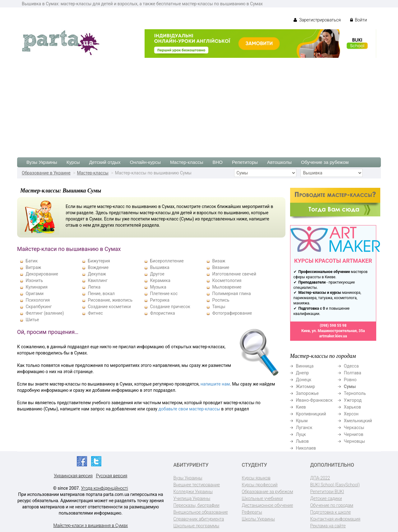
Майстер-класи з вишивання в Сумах (90, 525)
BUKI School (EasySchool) (335, 485)
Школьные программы (197, 526)
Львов (303, 441)
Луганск (304, 428)
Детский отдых (105, 162)
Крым (302, 421)
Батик (32, 261)
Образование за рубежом (268, 492)
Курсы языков (256, 478)
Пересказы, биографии (197, 505)
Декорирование (42, 274)
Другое (157, 274)
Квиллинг (97, 280)
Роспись (221, 300)
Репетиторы (245, 162)
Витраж (33, 267)
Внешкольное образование (201, 512)
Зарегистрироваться (317, 20)
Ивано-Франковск (314, 400)
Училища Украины (192, 498)
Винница (305, 366)
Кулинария (37, 287)
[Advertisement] (199, 104)
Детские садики (326, 498)
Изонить (34, 280)
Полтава (353, 373)
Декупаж (97, 274)
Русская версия (111, 476)
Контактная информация (335, 519)
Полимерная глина (231, 294)
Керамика (160, 280)
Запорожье (307, 393)
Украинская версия (73, 476)
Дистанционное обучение (268, 505)
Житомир (306, 386)
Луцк (301, 434)
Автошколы (279, 162)
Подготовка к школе (331, 512)
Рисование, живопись (110, 300)
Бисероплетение (167, 261)
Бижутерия (99, 261)
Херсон (351, 414)
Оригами (35, 294)
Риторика (160, 300)
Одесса (351, 366)
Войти (359, 20)
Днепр (303, 373)
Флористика (162, 313)
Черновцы (354, 441)
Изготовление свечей (234, 274)
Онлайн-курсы (145, 162)
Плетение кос (164, 294)
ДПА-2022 (320, 478)
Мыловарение (227, 287)
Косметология (227, 280)
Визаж (219, 261)
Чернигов (354, 434)
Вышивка (160, 267)
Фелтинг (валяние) (45, 313)
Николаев (306, 448)
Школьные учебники (262, 498)
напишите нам (215, 384)
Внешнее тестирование (197, 485)
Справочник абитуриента (199, 519)
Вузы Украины (42, 162)
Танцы (219, 307)
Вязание (221, 267)
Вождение (98, 267)
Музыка (158, 287)
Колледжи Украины (193, 492)
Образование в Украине (46, 173)
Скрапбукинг (39, 307)
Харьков (352, 407)
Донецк (304, 380)
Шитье (32, 320)
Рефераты (252, 512)
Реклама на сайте (328, 526)
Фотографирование (232, 313)
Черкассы (354, 428)
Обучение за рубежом (325, 162)
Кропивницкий (311, 414)
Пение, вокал (101, 294)
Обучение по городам (332, 505)
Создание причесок (170, 307)
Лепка (94, 287)
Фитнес (95, 313)
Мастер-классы (187, 162)
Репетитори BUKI (327, 492)
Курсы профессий (260, 485)
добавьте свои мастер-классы (189, 409)
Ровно (350, 380)
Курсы (73, 162)
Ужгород (353, 400)
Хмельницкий (358, 421)
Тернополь (355, 393)
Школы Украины (258, 519)
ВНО (218, 162)
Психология (38, 300)
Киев (301, 407)
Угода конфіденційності (105, 488)
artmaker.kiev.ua (333, 336)
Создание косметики (109, 307)
